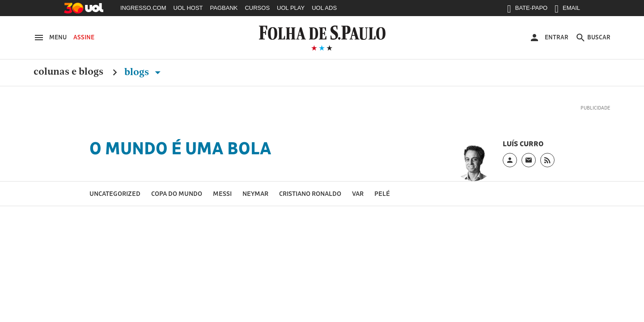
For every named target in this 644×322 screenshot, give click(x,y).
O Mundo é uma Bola (180, 148)
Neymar (255, 193)
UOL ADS (324, 8)
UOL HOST (188, 8)
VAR (358, 193)
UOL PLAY (291, 8)
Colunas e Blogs (68, 72)
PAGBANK (224, 8)
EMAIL (567, 10)
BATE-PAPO (527, 10)
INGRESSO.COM (143, 8)
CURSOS (257, 8)
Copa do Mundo (177, 193)
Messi (222, 193)
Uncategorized (115, 193)
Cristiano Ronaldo (310, 193)
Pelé (382, 193)
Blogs (144, 72)
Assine (84, 37)
